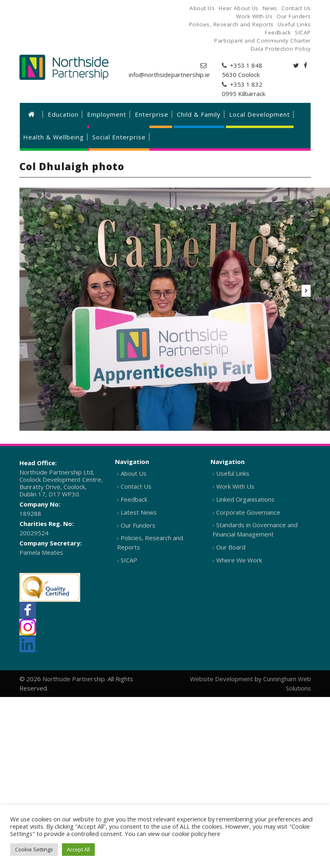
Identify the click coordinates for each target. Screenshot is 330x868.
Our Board (231, 547)
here (214, 834)
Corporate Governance (248, 512)
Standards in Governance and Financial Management (255, 529)
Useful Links (233, 473)
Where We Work (239, 560)
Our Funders (138, 525)
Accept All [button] (78, 849)
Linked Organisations (245, 499)
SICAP (129, 560)
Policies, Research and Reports (150, 542)
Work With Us (235, 486)
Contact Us (136, 486)
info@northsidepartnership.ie (169, 75)
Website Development (221, 679)
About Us (134, 473)
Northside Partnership (74, 679)
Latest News (139, 512)
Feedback (134, 499)
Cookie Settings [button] (34, 849)
